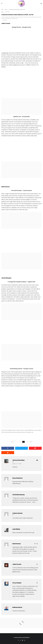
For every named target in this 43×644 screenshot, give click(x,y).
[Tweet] (21, 448)
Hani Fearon (36, 17)
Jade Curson (17, 564)
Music (3, 12)
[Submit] (8, 453)
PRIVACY (28, 637)
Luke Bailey (31, 17)
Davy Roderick (12, 17)
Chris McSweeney (19, 17)
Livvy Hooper (7, 18)
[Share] (8, 448)
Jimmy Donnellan (5, 17)
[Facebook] (18, 640)
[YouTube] (22, 640)
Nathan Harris (15, 18)
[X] (20, 640)
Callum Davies (26, 17)
